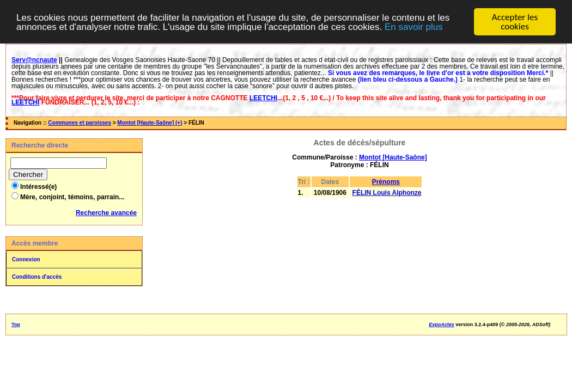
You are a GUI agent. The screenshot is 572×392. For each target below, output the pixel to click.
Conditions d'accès (37, 277)
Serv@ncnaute (34, 60)
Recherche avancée (106, 213)
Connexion (26, 259)
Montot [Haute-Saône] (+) (150, 123)
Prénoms (386, 182)
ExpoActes (442, 324)
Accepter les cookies (515, 22)
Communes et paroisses (80, 123)
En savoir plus (414, 26)
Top (16, 324)
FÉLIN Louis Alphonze (387, 193)
